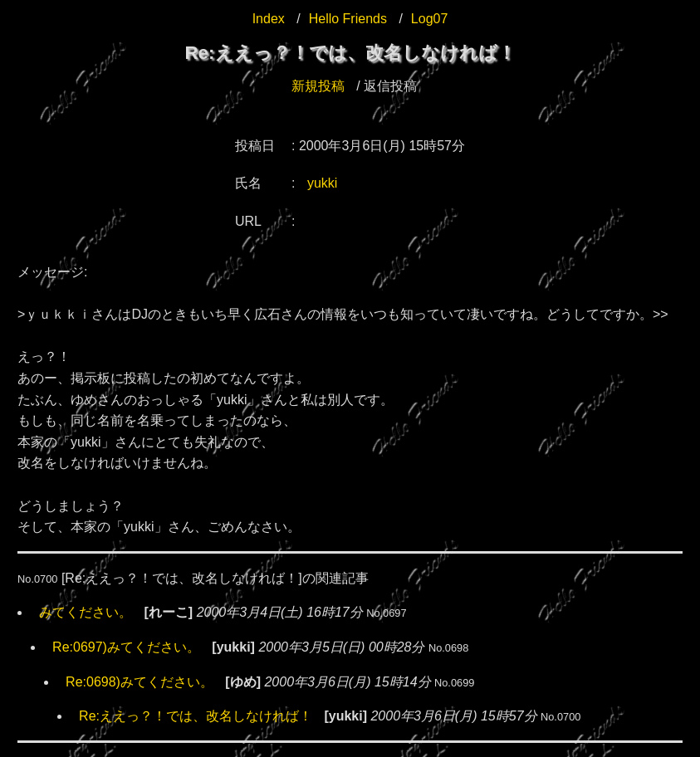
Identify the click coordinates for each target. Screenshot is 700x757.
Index (269, 19)
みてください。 (86, 612)
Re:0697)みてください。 (126, 647)
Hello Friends (348, 19)
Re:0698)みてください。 (140, 682)
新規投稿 (318, 86)
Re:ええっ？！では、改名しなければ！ (196, 716)
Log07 (430, 19)
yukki (322, 183)
